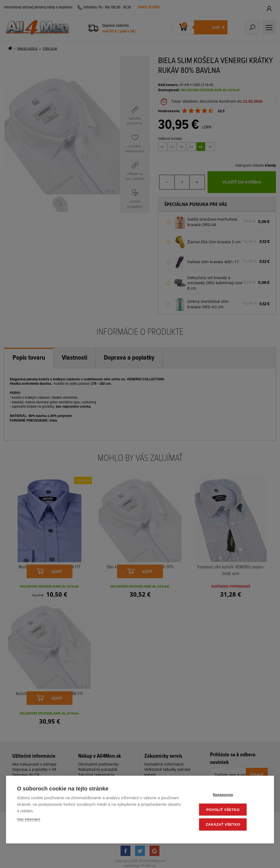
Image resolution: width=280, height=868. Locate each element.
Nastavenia (230, 796)
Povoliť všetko (230, 810)
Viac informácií (29, 821)
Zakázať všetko (230, 825)
